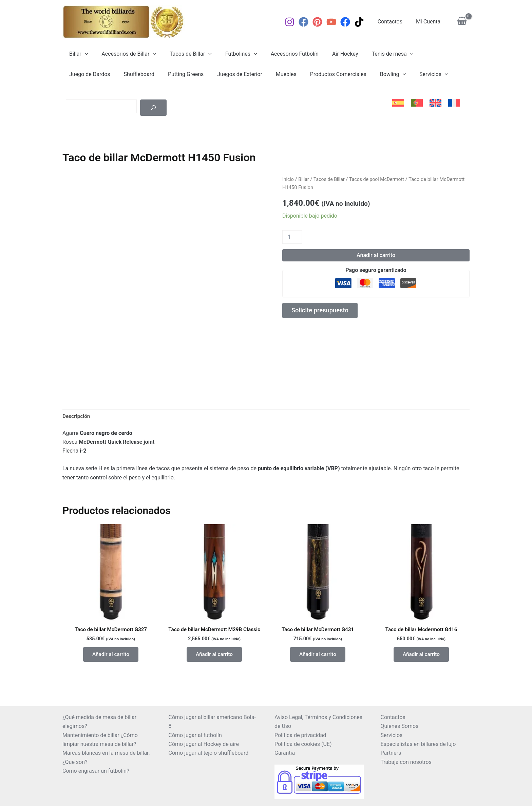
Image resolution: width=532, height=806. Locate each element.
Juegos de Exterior (179, 74)
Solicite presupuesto (322, 311)
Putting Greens (127, 74)
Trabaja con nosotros (406, 762)
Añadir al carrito (376, 255)
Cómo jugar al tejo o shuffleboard (209, 753)
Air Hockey (330, 54)
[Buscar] (153, 108)
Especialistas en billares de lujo (418, 744)
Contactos (394, 22)
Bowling (323, 74)
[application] (83, 54)
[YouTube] (337, 22)
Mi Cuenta (430, 22)
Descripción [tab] (77, 416)
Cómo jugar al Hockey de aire (204, 744)
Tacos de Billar (184, 54)
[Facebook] (309, 22)
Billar (77, 54)
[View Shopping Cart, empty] (462, 22)
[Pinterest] (323, 22)
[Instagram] (295, 22)
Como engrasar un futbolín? (96, 771)
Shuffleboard (83, 74)
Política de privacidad (300, 735)
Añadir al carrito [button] (111, 656)
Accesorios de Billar (125, 54)
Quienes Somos (400, 726)
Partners (391, 753)
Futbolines (232, 54)
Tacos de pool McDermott (380, 179)
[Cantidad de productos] (292, 237)
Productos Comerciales (271, 74)
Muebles (222, 74)
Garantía (285, 753)
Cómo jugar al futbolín (195, 735)
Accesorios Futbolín (282, 54)
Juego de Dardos (427, 54)
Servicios (362, 74)
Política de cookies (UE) (303, 744)
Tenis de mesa (375, 54)
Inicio (288, 179)
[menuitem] (398, 103)
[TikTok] (365, 22)
